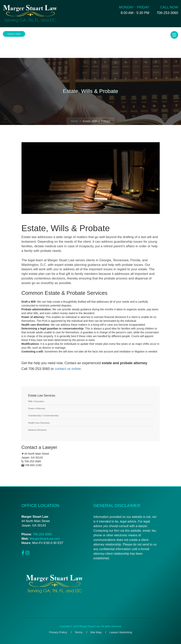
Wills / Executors (36, 401)
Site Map (96, 632)
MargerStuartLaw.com (45, 539)
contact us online (68, 369)
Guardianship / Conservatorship (43, 416)
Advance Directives (37, 430)
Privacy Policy (58, 632)
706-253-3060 (42, 534)
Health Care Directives (39, 423)
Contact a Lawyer (14, 34)
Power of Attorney (37, 408)
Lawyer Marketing (121, 632)
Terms (79, 632)
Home (74, 121)
